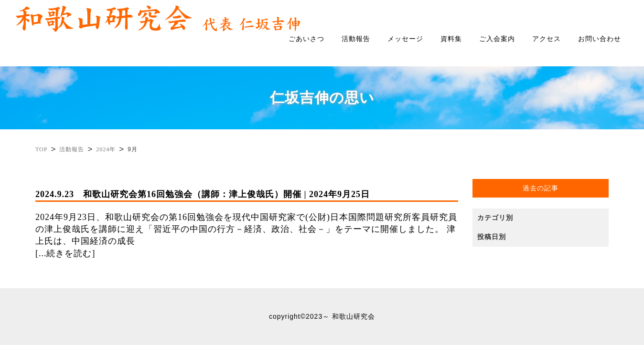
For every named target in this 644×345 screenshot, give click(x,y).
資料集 (451, 39)
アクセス (547, 39)
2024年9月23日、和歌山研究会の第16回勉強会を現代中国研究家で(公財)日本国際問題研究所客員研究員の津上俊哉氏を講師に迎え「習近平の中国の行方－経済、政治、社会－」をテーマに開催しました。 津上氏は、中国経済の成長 (247, 217)
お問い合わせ (600, 39)
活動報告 (356, 39)
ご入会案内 (497, 39)
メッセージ (405, 39)
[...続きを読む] (65, 253)
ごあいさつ (306, 39)
